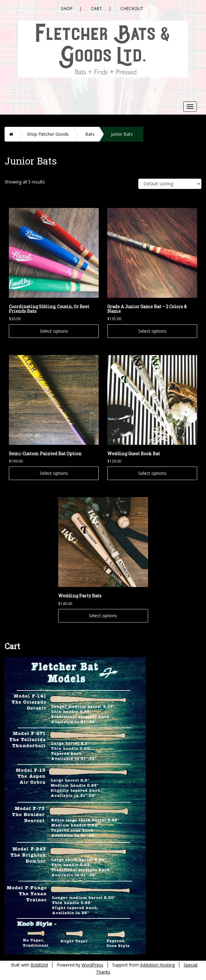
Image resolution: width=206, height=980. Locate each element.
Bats (90, 134)
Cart (97, 8)
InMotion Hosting (157, 965)
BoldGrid (39, 965)
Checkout (132, 8)
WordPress (92, 965)
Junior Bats (122, 134)
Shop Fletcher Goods (48, 134)
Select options (54, 331)
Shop (67, 8)
